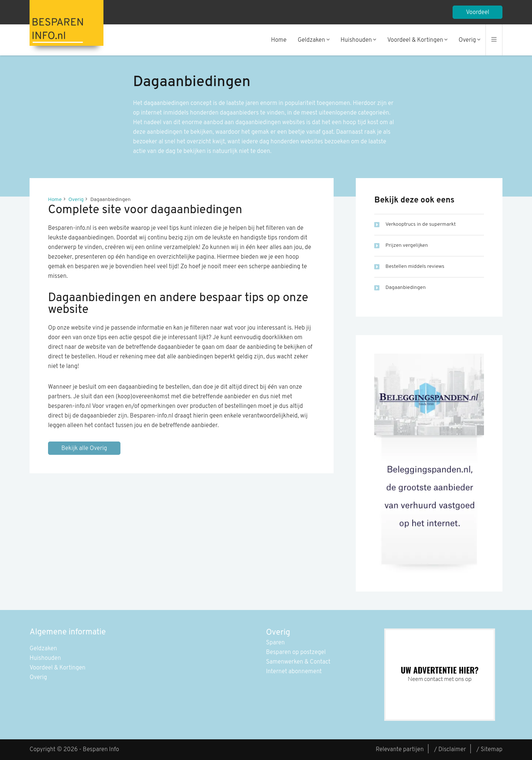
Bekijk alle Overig (84, 449)
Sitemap (492, 750)
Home (279, 40)
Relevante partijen (400, 750)
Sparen (275, 643)
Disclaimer (452, 750)
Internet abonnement (294, 672)
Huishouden (359, 40)
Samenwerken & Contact (298, 662)
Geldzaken (314, 40)
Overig (469, 40)
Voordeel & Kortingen (417, 40)
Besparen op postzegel (296, 652)
